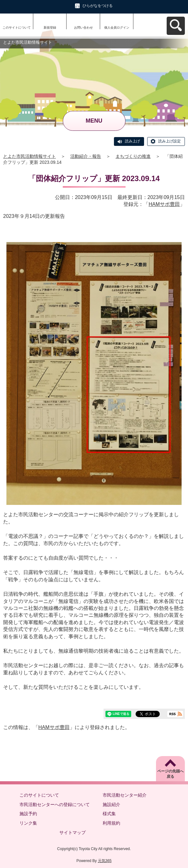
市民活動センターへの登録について (55, 804)
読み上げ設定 (169, 141)
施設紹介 (111, 804)
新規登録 (50, 28)
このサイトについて (17, 28)
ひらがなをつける (98, 6)
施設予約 (28, 814)
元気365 (105, 861)
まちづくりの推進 (133, 156)
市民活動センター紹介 (125, 795)
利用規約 (111, 823)
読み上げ (132, 141)
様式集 (109, 814)
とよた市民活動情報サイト (30, 156)
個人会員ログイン (117, 28)
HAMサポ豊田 (164, 204)
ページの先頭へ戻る (170, 774)
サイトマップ (73, 832)
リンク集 (28, 823)
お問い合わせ (83, 28)
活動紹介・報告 (86, 156)
